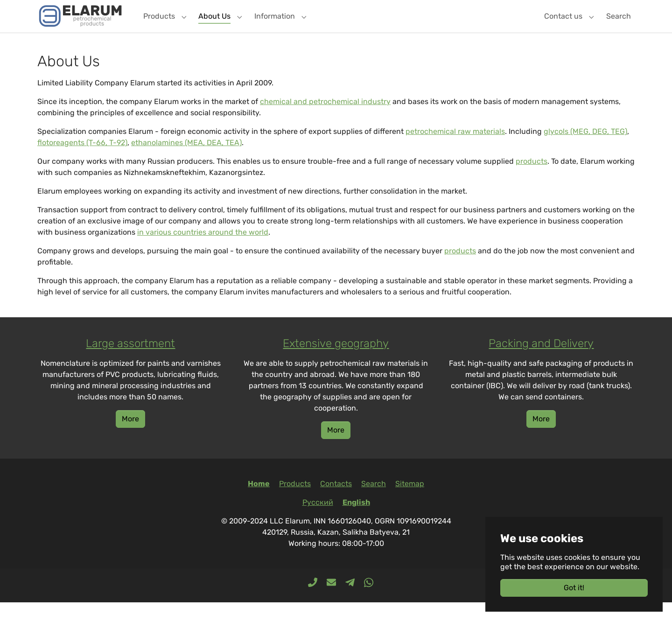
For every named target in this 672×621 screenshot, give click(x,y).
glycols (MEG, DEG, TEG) (585, 150)
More (130, 437)
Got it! (574, 588)
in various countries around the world (203, 251)
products (532, 180)
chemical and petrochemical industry (325, 120)
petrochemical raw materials (455, 150)
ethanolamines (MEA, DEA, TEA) (186, 161)
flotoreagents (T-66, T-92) (82, 161)
